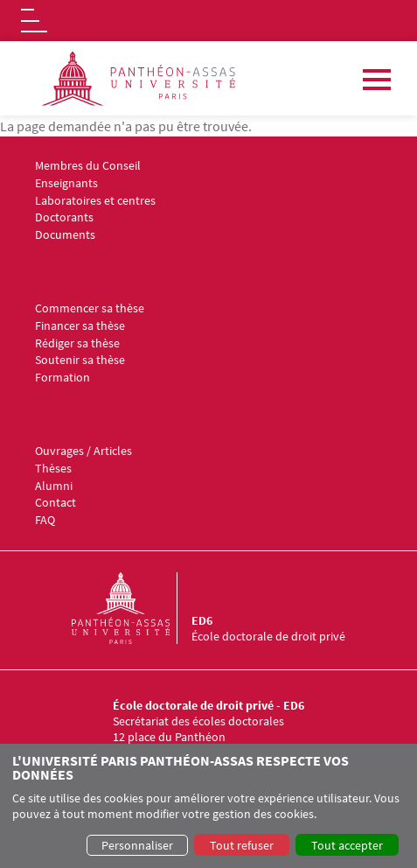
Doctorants (64, 217)
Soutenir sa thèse (80, 360)
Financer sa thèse (80, 326)
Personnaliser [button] (137, 845)
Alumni (54, 486)
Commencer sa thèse (90, 308)
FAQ (45, 520)
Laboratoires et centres (95, 201)
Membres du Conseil (88, 166)
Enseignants (66, 183)
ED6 (202, 620)
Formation (63, 378)
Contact (56, 503)
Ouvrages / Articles (83, 451)
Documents (65, 235)
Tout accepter (347, 845)
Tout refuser (242, 845)
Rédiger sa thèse (77, 343)
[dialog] (208, 806)
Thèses (53, 469)
